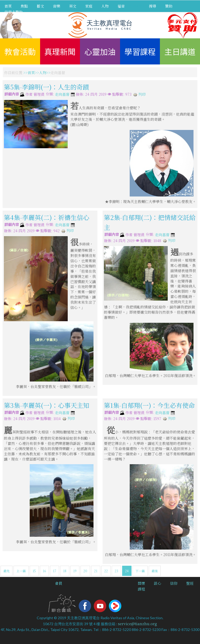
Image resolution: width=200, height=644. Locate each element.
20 (85, 571)
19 (75, 571)
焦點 (24, 6)
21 (96, 571)
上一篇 (21, 571)
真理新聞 (60, 51)
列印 (139, 94)
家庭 (89, 6)
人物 (105, 6)
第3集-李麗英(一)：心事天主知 (47, 405)
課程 (141, 589)
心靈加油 (100, 51)
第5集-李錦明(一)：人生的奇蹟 (46, 87)
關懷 (141, 583)
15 (34, 571)
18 (65, 571)
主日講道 (180, 51)
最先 (7, 571)
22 (106, 571)
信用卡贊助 (14, 12)
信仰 (174, 583)
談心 (158, 583)
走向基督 (62, 94)
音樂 (57, 6)
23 (116, 571)
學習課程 (140, 51)
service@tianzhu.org (137, 624)
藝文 (40, 6)
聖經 (190, 583)
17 (55, 571)
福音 (121, 6)
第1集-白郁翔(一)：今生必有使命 (149, 405)
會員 (59, 583)
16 (44, 571)
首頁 (8, 6)
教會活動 (20, 51)
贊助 (169, 6)
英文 (73, 6)
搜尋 (153, 6)
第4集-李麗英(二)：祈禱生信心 (47, 217)
